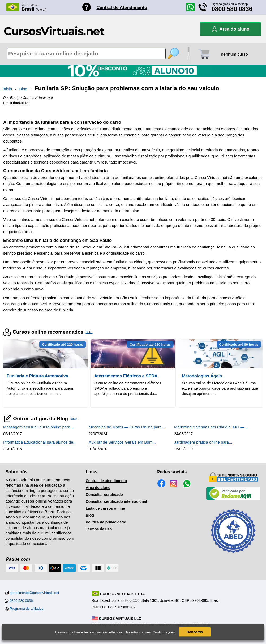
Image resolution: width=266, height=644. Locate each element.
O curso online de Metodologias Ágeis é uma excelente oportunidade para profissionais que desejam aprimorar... (220, 388)
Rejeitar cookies (138, 632)
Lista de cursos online (105, 508)
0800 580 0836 (232, 9)
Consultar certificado (104, 495)
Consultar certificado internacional (116, 501)
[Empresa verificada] (233, 499)
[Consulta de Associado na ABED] (233, 555)
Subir (89, 332)
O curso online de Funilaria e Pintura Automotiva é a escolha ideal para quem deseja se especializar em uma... (40, 388)
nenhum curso (234, 54)
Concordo (195, 632)
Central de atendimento (106, 481)
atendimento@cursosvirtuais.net (35, 593)
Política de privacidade (106, 522)
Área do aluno (98, 488)
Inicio (7, 89)
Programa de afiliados (27, 609)
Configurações (164, 632)
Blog (23, 89)
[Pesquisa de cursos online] (86, 54)
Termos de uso (99, 529)
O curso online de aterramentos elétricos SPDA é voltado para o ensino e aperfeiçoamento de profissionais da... (128, 388)
